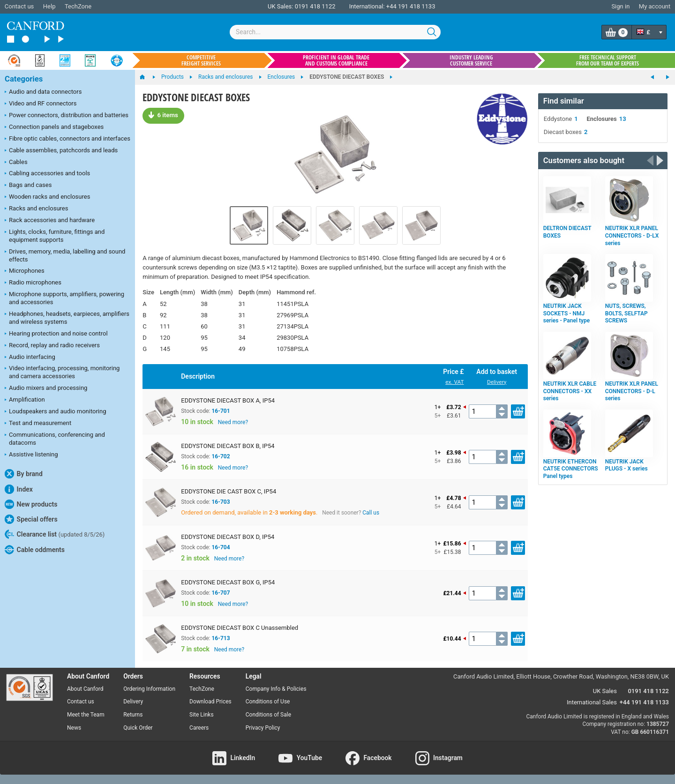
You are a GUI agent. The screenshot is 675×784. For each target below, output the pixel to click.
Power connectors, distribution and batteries (67, 116)
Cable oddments (35, 550)
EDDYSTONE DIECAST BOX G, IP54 (228, 582)
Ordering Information (149, 689)
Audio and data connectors (43, 92)
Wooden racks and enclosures (47, 197)
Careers (199, 728)
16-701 (221, 411)
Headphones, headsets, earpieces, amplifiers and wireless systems (67, 318)
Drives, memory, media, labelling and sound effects (65, 255)
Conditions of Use (268, 702)
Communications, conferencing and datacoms (55, 439)
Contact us (19, 6)
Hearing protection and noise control (56, 334)
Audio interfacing (30, 358)
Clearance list (55, 534)
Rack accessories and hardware (50, 221)
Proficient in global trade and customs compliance (336, 60)
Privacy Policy (263, 728)
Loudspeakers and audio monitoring (56, 412)
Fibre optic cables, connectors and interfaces (67, 139)
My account (655, 6)
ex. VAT (454, 382)
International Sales (592, 702)
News (74, 728)
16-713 (221, 638)
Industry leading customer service (471, 60)
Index (19, 489)
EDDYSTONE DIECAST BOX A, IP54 (228, 400)
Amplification (25, 400)
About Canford (85, 689)
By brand (24, 474)
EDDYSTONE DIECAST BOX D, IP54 (228, 537)
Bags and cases (28, 186)
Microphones (25, 271)
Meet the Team (86, 715)
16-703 (221, 502)
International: (367, 6)
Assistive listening (31, 455)
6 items (163, 115)
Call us (371, 513)
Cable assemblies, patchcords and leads (61, 151)
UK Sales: (281, 6)
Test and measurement (38, 424)
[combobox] (335, 32)
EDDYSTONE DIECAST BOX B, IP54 (228, 446)
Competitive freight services (201, 60)
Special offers (31, 519)
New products (31, 504)
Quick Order (138, 728)
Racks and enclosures (36, 209)
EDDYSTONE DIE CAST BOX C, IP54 (229, 491)
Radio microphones (33, 283)
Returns (133, 715)
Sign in (620, 6)
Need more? (233, 422)
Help (49, 6)
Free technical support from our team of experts (607, 60)
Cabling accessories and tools (47, 174)
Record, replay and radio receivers (52, 346)
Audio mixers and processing (46, 388)
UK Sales (605, 691)
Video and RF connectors (41, 104)
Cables (16, 163)
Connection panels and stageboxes (54, 127)
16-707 (221, 593)
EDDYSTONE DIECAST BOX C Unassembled (240, 628)
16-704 (221, 547)
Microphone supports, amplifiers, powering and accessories (64, 298)
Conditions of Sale (268, 715)
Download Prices (210, 702)
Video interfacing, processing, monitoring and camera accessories (62, 372)
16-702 (221, 456)
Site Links (202, 715)
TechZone (78, 6)
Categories (24, 79)
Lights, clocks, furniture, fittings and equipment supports (55, 236)
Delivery (497, 382)
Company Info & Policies (276, 689)
